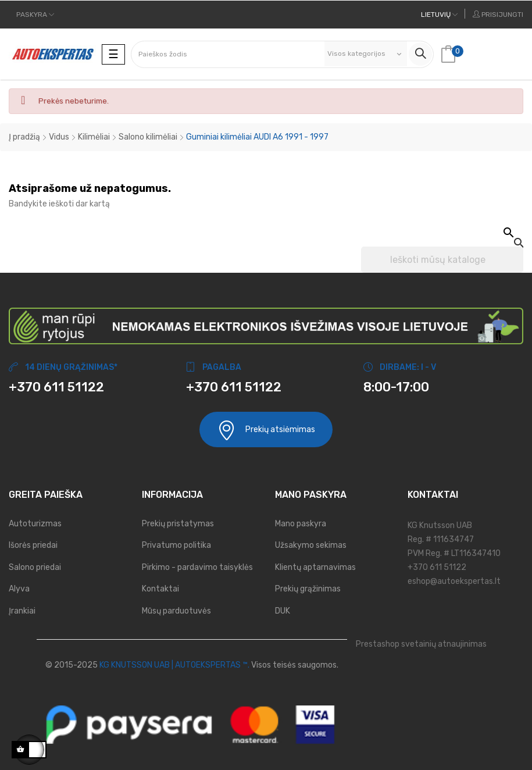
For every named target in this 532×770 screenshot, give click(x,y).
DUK (283, 611)
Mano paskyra (301, 524)
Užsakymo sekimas (311, 545)
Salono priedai (35, 567)
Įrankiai (22, 611)
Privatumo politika (176, 545)
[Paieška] (442, 260)
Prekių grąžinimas (308, 589)
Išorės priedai (33, 545)
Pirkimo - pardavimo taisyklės (197, 567)
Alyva (19, 589)
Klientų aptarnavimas (315, 567)
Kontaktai (160, 589)
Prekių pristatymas (178, 524)
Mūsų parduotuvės (176, 611)
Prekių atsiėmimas (266, 430)
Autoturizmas (35, 524)
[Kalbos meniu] (439, 15)
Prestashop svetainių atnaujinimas (421, 644)
